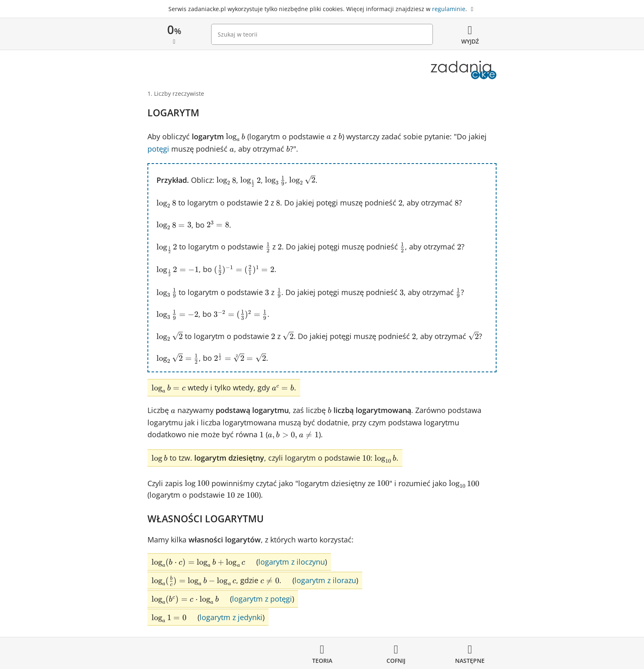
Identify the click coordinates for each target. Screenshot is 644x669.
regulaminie (449, 9)
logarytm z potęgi (262, 599)
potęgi (158, 149)
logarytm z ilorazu (325, 580)
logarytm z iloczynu (292, 562)
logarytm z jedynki (231, 617)
